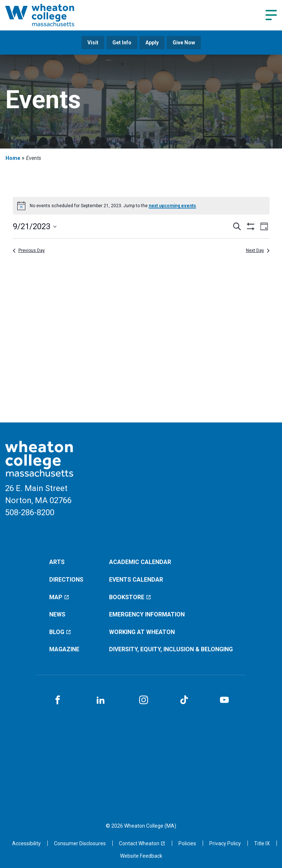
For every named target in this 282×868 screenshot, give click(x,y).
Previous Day (29, 250)
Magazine (64, 649)
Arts (57, 562)
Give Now (184, 43)
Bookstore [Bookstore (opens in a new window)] (130, 597)
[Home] (49, 15)
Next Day (258, 250)
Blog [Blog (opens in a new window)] (60, 632)
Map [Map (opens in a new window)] (59, 597)
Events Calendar (136, 580)
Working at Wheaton (142, 632)
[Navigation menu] (271, 15)
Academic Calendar (140, 562)
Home (13, 158)
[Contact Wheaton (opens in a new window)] (142, 843)
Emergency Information (147, 614)
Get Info (122, 43)
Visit (93, 43)
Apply (152, 43)
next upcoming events (172, 206)
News (57, 614)
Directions (66, 580)
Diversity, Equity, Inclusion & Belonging (171, 649)
